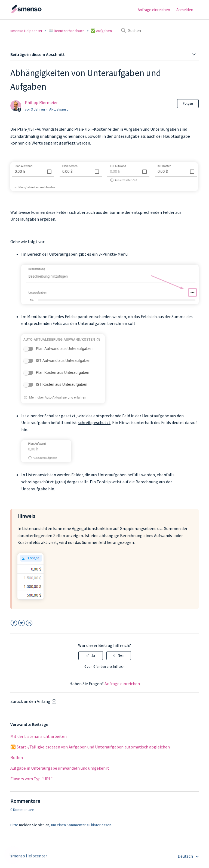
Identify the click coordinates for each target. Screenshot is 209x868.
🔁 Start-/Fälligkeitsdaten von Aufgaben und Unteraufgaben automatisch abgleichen (90, 747)
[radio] (91, 656)
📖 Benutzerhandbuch (67, 31)
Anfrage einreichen (154, 10)
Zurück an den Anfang (33, 701)
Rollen (17, 757)
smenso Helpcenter (26, 31)
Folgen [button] (188, 103)
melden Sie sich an (34, 825)
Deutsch (186, 856)
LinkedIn (29, 623)
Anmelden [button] (185, 10)
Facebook (14, 623)
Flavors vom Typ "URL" (31, 779)
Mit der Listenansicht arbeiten (39, 736)
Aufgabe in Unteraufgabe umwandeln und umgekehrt (60, 768)
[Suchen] (158, 30)
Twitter (21, 623)
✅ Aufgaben (101, 31)
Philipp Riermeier (41, 102)
